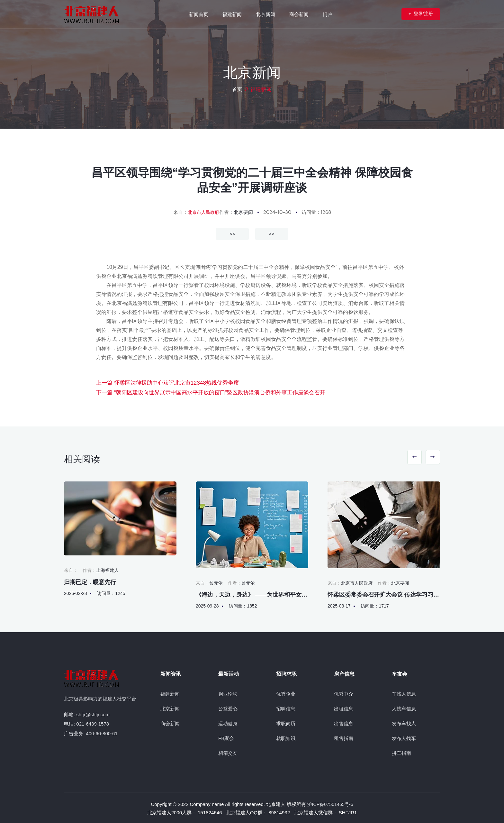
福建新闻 (170, 692)
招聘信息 (286, 707)
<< (232, 234)
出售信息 (344, 722)
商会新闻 (170, 722)
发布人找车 (404, 737)
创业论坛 (228, 692)
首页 (237, 89)
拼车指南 (401, 751)
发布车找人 (404, 722)
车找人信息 (404, 692)
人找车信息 (404, 707)
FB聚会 (226, 737)
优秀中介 (344, 692)
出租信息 (344, 707)
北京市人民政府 (203, 212)
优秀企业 (286, 692)
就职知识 (286, 737)
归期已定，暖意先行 (90, 581)
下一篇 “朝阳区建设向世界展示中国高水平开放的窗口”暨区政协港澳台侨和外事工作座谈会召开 (204, 391)
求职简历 (286, 722)
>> (272, 234)
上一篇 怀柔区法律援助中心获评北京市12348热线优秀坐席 (163, 382)
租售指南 (344, 737)
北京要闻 (244, 212)
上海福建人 (107, 569)
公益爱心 (228, 707)
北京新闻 (170, 707)
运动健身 (228, 722)
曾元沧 (216, 581)
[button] (409, 457)
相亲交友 (228, 751)
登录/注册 (414, 14)
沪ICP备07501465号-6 (330, 803)
